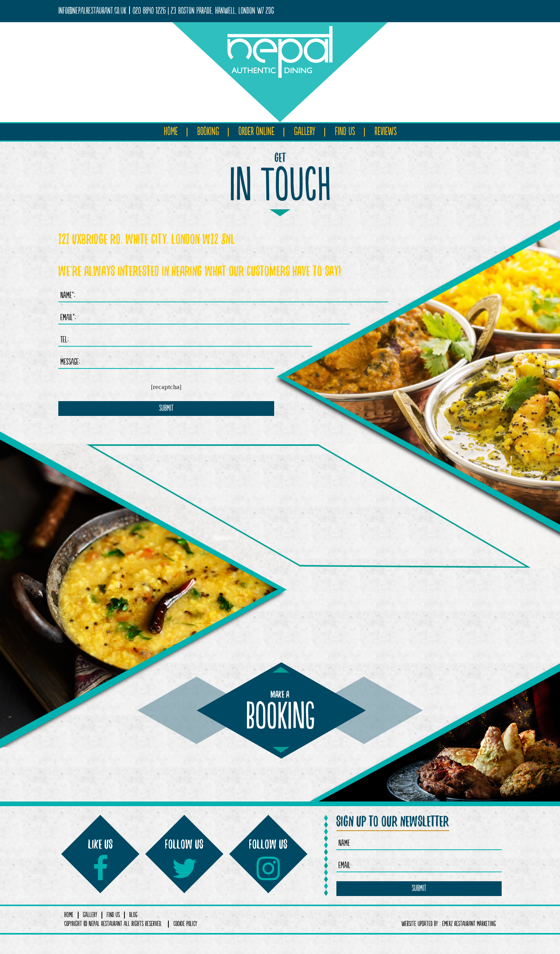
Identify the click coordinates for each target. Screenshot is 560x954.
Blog (133, 915)
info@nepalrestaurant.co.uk (92, 11)
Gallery (305, 132)
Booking (208, 132)
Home (171, 132)
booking (280, 714)
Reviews (386, 132)
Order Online (256, 132)
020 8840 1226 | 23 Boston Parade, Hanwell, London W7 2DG (203, 11)
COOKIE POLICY (185, 924)
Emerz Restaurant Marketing (469, 924)
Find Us (345, 132)
